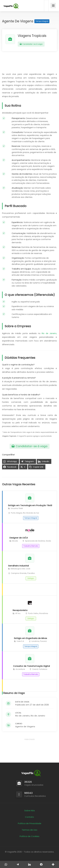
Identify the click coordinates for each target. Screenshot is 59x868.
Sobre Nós (30, 810)
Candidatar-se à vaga (31, 44)
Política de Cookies (29, 836)
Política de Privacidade (30, 823)
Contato (29, 817)
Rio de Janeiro (49, 333)
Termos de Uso (29, 830)
